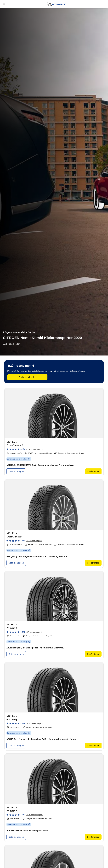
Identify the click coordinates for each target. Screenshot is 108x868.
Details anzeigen (16, 471)
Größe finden (93, 471)
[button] (25, 449)
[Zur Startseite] (56, 4)
